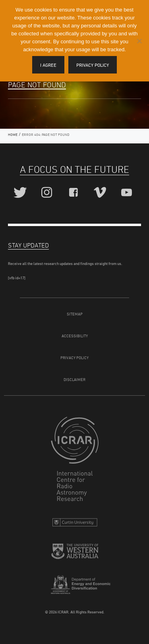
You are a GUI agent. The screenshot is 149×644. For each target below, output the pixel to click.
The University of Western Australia (75, 554)
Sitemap (75, 314)
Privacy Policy (74, 358)
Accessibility (75, 336)
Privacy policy (93, 65)
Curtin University (75, 524)
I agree (48, 65)
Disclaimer (74, 379)
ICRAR (75, 461)
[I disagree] (139, 41)
